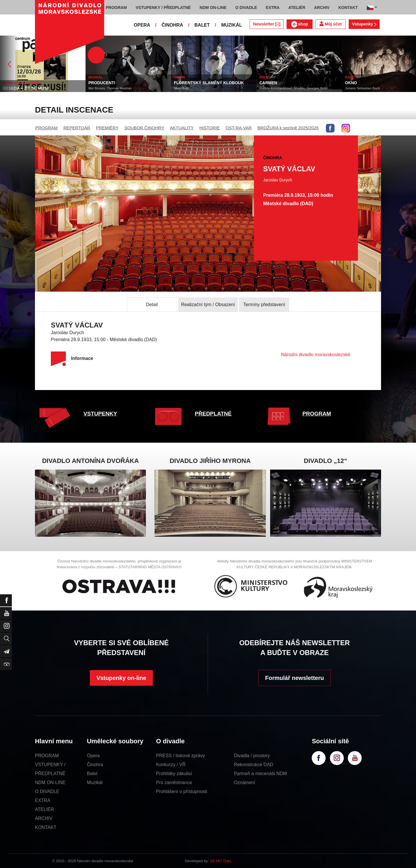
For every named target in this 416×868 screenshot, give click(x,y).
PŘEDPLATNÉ (213, 414)
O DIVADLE (47, 791)
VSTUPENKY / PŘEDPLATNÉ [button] (163, 8)
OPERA (142, 25)
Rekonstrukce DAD (254, 765)
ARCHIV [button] (322, 8)
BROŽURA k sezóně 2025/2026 (288, 128)
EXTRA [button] (273, 8)
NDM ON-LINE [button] (213, 8)
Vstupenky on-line (121, 678)
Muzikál (95, 783)
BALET (202, 25)
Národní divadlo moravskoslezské (316, 355)
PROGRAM (47, 128)
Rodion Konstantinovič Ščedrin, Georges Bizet (302, 88)
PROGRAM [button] (116, 8)
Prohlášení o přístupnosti (182, 791)
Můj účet (330, 24)
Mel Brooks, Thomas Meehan (118, 88)
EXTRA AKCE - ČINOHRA (30, 83)
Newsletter (266, 24)
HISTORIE (210, 128)
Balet (92, 774)
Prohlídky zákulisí (174, 774)
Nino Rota (190, 88)
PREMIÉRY (107, 128)
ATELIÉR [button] (297, 8)
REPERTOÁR (77, 128)
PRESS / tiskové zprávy (180, 756)
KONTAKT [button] (348, 8)
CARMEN (277, 83)
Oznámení (245, 783)
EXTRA (43, 800)
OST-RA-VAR (239, 128)
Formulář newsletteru (295, 678)
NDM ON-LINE (50, 783)
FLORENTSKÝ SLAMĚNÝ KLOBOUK (217, 83)
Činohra (95, 765)
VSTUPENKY (100, 414)
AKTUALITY (182, 128)
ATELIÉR (44, 809)
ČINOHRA (172, 25)
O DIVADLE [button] (246, 8)
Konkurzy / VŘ (171, 765)
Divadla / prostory (252, 756)
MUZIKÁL (232, 25)
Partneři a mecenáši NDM (260, 774)
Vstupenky (364, 24)
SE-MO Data (221, 861)
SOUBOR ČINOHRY (144, 128)
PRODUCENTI (110, 83)
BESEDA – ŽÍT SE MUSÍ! (35, 88)
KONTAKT (46, 827)
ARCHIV (44, 818)
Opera (93, 756)
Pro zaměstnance (174, 783)
